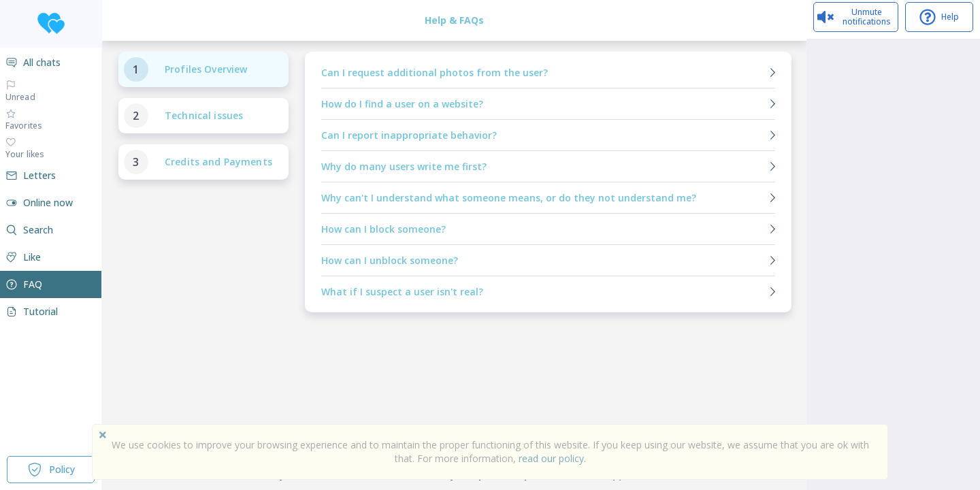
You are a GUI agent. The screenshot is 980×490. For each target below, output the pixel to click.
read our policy (551, 458)
